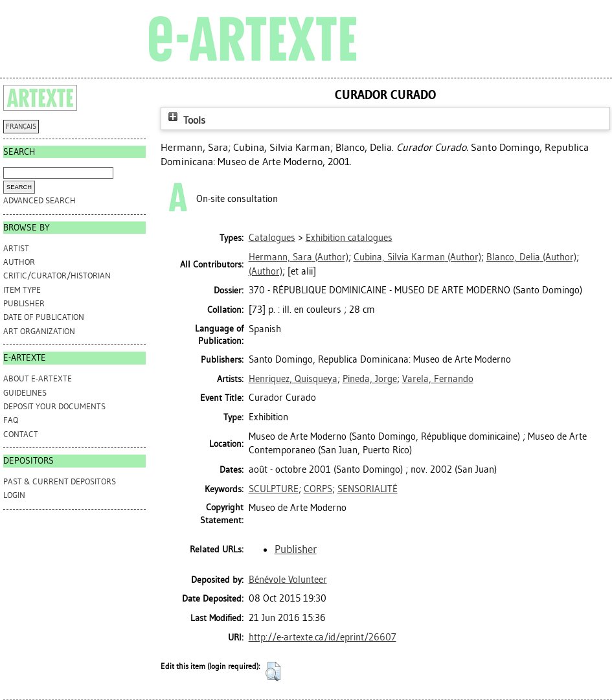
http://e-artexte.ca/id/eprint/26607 (323, 637)
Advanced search (40, 200)
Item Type (22, 290)
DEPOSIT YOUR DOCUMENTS (54, 406)
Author (19, 262)
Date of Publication (44, 317)
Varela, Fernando (438, 379)
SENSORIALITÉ (368, 489)
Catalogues (272, 238)
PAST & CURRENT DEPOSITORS (60, 481)
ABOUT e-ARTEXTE (38, 378)
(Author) (299, 257)
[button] (273, 672)
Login (14, 495)
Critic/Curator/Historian (57, 276)
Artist (16, 248)
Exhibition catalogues (349, 238)
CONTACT (21, 434)
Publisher (24, 303)
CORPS (318, 489)
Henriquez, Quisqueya (293, 379)
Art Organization (39, 331)
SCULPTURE (274, 489)
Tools (185, 120)
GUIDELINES (25, 393)
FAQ (11, 420)
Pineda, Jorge (370, 379)
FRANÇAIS (21, 127)
